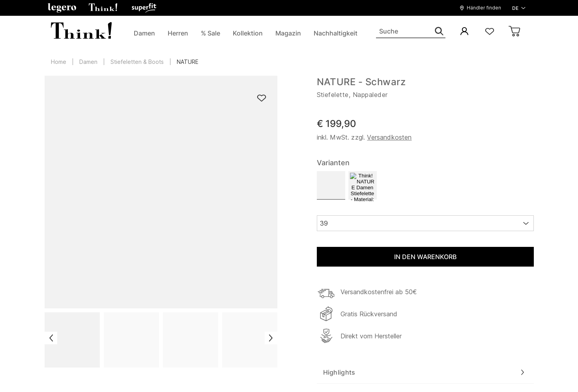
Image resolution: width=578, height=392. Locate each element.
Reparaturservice (192, 154)
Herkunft (180, 165)
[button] (482, 8)
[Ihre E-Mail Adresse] (337, 268)
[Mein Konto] (464, 32)
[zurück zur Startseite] (272, 8)
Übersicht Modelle (72, 154)
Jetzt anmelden (426, 268)
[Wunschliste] (490, 32)
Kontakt (179, 198)
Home (59, 62)
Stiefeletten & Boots (137, 62)
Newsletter (183, 209)
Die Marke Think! (70, 143)
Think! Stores (65, 165)
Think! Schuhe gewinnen (204, 176)
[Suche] (411, 32)
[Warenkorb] (515, 32)
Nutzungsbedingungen (400, 374)
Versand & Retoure (195, 143)
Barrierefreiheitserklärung (204, 220)
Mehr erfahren (488, 301)
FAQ (173, 187)
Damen (88, 62)
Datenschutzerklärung (321, 374)
